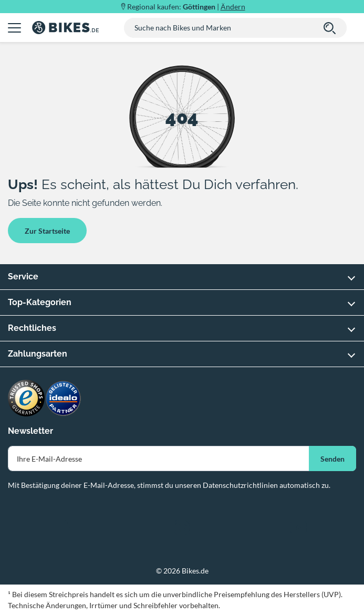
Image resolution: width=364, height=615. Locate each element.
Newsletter (30, 431)
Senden (332, 459)
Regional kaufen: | (186, 7)
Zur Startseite (47, 231)
